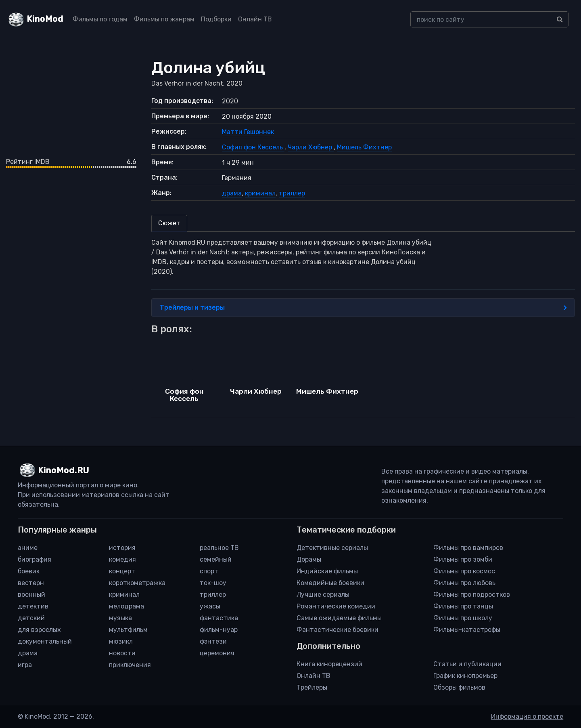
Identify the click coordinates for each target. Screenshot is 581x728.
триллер (292, 193)
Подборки (216, 19)
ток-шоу (213, 583)
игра (25, 665)
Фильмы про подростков (472, 595)
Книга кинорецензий (329, 664)
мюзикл (121, 641)
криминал (260, 193)
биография (34, 559)
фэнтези (213, 641)
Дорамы (309, 559)
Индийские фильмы (327, 571)
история (122, 548)
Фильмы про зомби (463, 559)
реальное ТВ (219, 548)
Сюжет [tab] (169, 223)
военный (31, 595)
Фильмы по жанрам (164, 19)
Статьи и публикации (467, 664)
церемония (217, 653)
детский (31, 618)
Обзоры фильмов (459, 687)
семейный (216, 559)
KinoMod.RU (64, 470)
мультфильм (128, 630)
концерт (122, 571)
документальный (45, 641)
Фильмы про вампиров (468, 548)
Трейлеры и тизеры (363, 308)
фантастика (219, 618)
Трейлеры (312, 687)
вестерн (31, 583)
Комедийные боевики (330, 583)
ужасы (210, 606)
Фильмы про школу (463, 618)
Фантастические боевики (338, 630)
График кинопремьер (465, 676)
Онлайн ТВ (255, 19)
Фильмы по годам (100, 19)
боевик (29, 571)
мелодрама (126, 606)
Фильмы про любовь (464, 583)
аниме (28, 548)
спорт (209, 571)
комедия (122, 559)
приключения (130, 665)
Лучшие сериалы (323, 595)
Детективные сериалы (332, 548)
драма (232, 193)
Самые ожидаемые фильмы (339, 618)
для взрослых (39, 630)
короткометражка (137, 583)
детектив (33, 606)
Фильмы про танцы (463, 606)
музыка (120, 618)
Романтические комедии (336, 606)
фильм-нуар (219, 630)
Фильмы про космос (464, 571)
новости (122, 653)
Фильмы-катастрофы (467, 630)
